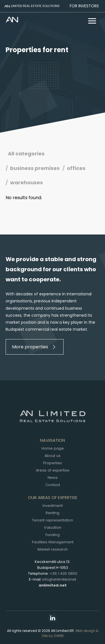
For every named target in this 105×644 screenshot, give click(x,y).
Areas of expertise (53, 470)
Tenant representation (53, 520)
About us (53, 456)
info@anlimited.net (59, 579)
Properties (53, 463)
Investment (53, 506)
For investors (84, 6)
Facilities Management (53, 542)
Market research (53, 549)
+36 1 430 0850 (63, 573)
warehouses (26, 182)
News (53, 478)
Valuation (53, 527)
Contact (53, 485)
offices (76, 168)
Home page (53, 448)
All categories (26, 154)
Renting (53, 513)
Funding (53, 535)
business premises (35, 168)
